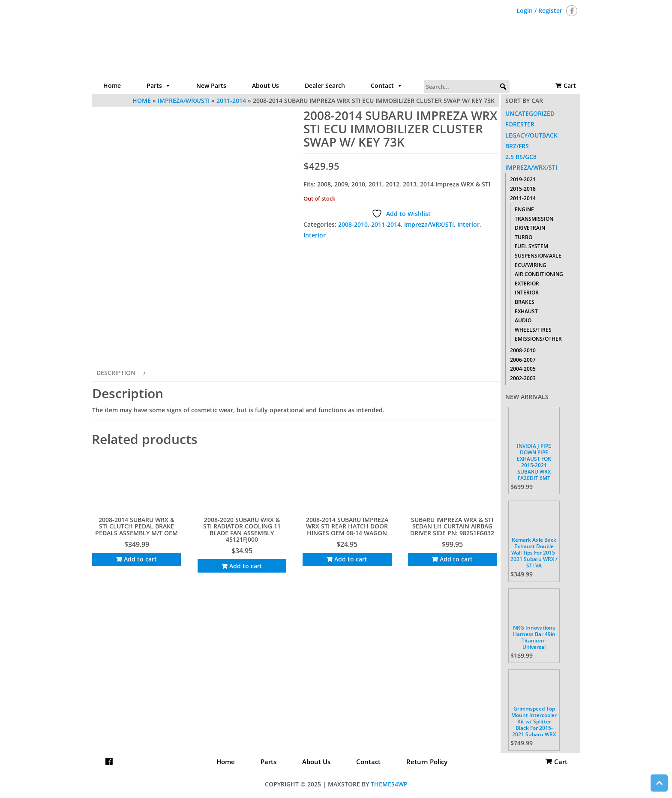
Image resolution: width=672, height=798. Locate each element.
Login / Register (539, 10)
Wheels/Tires (533, 330)
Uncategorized (530, 113)
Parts (159, 86)
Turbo (523, 237)
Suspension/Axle (538, 256)
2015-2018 (523, 189)
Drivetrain (530, 228)
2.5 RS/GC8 (521, 157)
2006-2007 (523, 360)
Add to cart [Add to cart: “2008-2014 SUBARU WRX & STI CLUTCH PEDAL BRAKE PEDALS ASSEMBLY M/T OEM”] (140, 559)
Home (112, 85)
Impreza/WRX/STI (429, 224)
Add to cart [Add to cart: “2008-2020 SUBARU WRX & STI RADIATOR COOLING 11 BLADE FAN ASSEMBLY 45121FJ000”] (246, 566)
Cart (570, 85)
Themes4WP (389, 784)
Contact (387, 86)
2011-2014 (386, 224)
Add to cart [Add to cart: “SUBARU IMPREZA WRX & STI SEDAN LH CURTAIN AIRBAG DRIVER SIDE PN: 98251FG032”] (456, 559)
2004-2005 (523, 369)
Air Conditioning (539, 274)
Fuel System (531, 246)
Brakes (525, 302)
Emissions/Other (538, 339)
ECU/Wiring (531, 265)
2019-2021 (523, 179)
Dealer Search (325, 85)
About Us (265, 85)
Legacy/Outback (531, 135)
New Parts (211, 85)
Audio (523, 320)
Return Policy (427, 762)
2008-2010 (353, 224)
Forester (520, 124)
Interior (468, 224)
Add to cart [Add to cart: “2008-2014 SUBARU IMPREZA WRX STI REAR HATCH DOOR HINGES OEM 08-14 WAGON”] (351, 559)
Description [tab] (116, 373)
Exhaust (526, 311)
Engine (524, 209)
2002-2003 (523, 378)
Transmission (534, 219)
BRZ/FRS (517, 146)
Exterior (527, 283)
